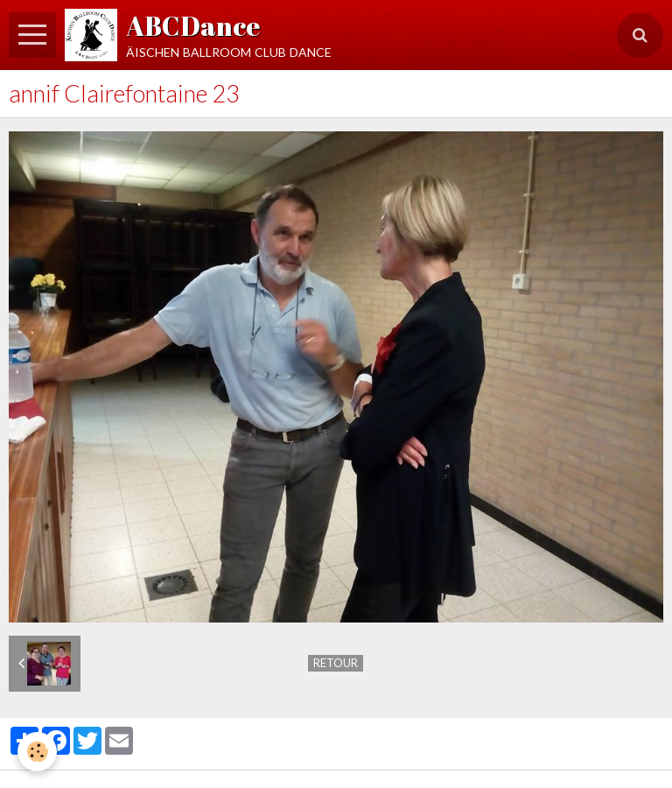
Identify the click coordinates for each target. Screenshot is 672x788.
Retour (336, 663)
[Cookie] (37, 752)
